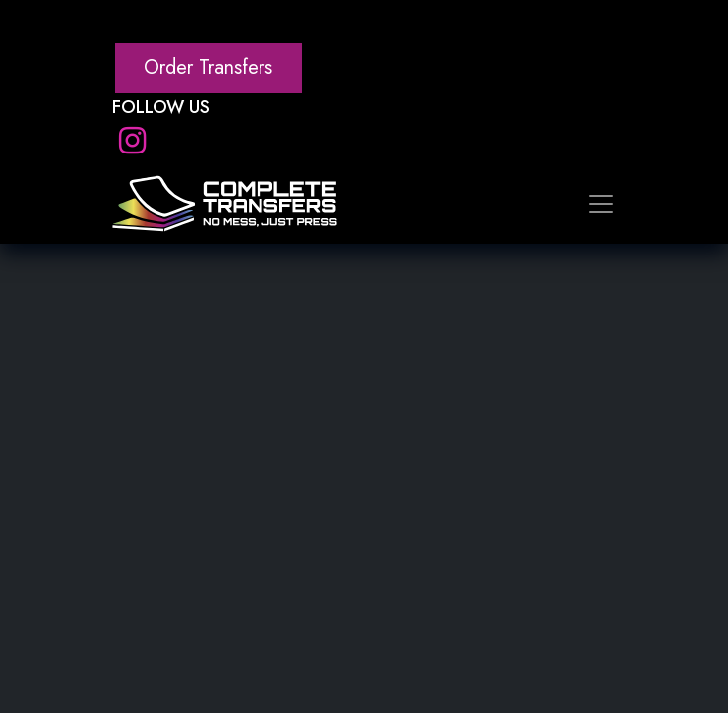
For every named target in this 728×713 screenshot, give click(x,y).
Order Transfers (208, 68)
